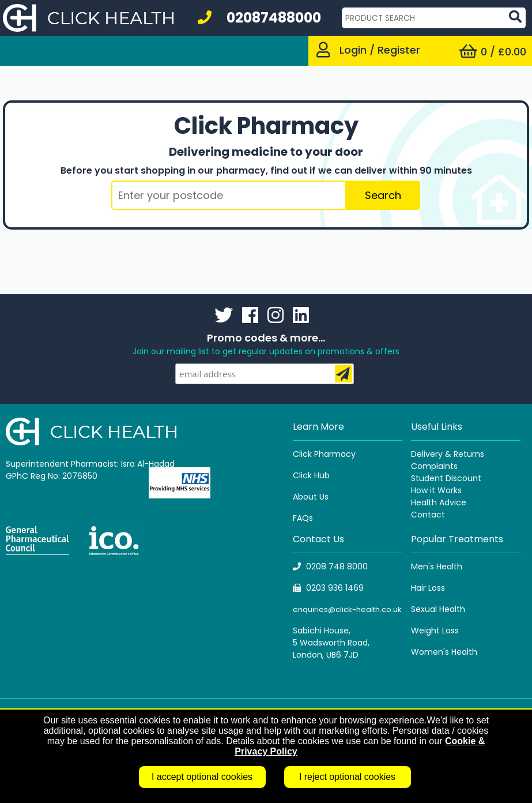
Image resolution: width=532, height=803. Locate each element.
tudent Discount (448, 478)
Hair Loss (428, 588)
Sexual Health (438, 609)
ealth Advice (441, 502)
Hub (322, 475)
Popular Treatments (457, 539)
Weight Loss (435, 631)
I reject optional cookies (347, 777)
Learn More (318, 427)
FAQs (303, 518)
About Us (311, 497)
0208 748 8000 (330, 566)
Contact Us (318, 539)
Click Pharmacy (324, 454)
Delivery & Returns (448, 454)
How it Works (436, 490)
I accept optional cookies (202, 777)
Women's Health (444, 652)
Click (303, 475)
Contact (428, 515)
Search (383, 195)
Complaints (434, 466)
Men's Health (437, 566)
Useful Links (437, 427)
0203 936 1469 (328, 588)
